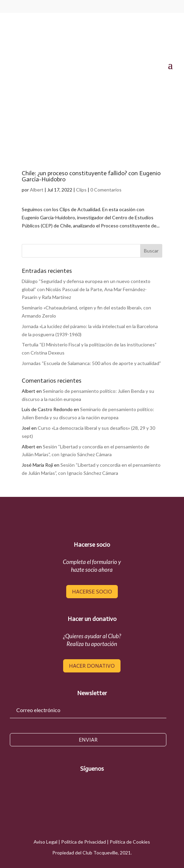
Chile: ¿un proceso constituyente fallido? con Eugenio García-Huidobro (91, 176)
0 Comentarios (106, 190)
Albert (37, 190)
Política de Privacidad (84, 842)
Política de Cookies (130, 842)
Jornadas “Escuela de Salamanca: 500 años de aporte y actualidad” (91, 363)
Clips (81, 190)
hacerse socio (92, 592)
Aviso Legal (45, 842)
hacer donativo (92, 666)
